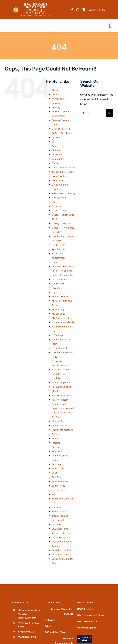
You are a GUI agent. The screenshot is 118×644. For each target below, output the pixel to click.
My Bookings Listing (62, 318)
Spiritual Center (60, 481)
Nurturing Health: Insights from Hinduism (61, 374)
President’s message (62, 430)
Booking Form (59, 103)
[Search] (110, 113)
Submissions (58, 486)
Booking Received (61, 129)
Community (58, 159)
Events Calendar (60, 185)
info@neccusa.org (27, 632)
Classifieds (57, 155)
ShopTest (57, 477)
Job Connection (60, 279)
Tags (54, 494)
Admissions (58, 99)
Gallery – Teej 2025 (62, 223)
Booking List (58, 107)
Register (56, 447)
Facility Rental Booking (63, 193)
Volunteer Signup (61, 533)
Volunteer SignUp (61, 537)
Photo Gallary (59, 421)
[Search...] (93, 113)
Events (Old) (58, 180)
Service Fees (58, 469)
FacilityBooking (60, 198)
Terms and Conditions (63, 499)
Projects (56, 443)
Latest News (58, 284)
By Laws (56, 137)
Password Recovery (62, 395)
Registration (58, 451)
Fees (54, 202)
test (54, 503)
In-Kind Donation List (63, 275)
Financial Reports (61, 210)
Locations (57, 288)
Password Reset (60, 400)
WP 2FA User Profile (62, 555)
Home (55, 262)
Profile (55, 438)
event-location (59, 176)
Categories (57, 146)
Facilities (56, 189)
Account (56, 94)
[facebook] (72, 10)
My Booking (58, 309)
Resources (57, 464)
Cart (54, 142)
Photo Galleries (60, 426)
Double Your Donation (63, 167)
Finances (56, 206)
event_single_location (63, 172)
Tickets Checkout (61, 512)
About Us (57, 90)
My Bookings (58, 314)
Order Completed (61, 383)
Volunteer (57, 524)
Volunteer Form (60, 529)
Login (55, 292)
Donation (57, 163)
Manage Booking (60, 297)
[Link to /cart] (84, 10)
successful (57, 490)
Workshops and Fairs (63, 550)
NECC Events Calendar (63, 322)
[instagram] (78, 10)
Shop (55, 473)
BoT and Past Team (62, 133)
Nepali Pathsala (60, 348)
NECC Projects (59, 335)
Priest (55, 434)
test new (56, 507)
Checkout (57, 150)
